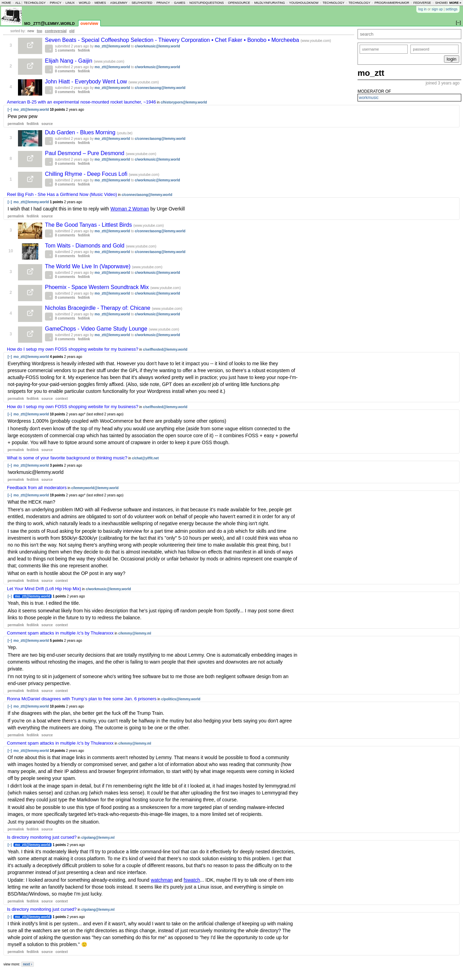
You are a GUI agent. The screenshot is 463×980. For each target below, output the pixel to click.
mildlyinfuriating (270, 3)
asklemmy (119, 3)
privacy (163, 3)
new (31, 31)
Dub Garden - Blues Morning (81, 132)
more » (455, 3)
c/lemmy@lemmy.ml (135, 633)
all (18, 3)
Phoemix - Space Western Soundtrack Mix (98, 287)
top (39, 31)
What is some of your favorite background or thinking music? (67, 458)
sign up (437, 9)
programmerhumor (392, 3)
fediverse (422, 3)
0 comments (65, 71)
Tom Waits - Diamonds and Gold (85, 246)
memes (100, 3)
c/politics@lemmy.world (181, 699)
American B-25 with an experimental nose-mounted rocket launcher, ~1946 (81, 102)
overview (89, 24)
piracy (56, 3)
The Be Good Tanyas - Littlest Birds (89, 225)
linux (70, 3)
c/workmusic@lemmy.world (158, 46)
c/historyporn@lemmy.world (184, 102)
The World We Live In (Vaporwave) (89, 266)
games (180, 3)
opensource (239, 3)
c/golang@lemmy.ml (98, 838)
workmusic (369, 98)
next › (27, 964)
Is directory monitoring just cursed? (42, 837)
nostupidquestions (207, 3)
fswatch (192, 880)
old (72, 31)
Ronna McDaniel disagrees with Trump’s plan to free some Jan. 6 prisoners (82, 699)
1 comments (65, 50)
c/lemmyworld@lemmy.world (95, 488)
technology (35, 3)
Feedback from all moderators (37, 488)
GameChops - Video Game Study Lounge (97, 329)
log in (423, 9)
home (6, 3)
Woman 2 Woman (130, 209)
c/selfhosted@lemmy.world (165, 349)
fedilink (84, 50)
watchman (162, 880)
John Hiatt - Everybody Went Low (87, 82)
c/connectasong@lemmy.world (160, 88)
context (62, 399)
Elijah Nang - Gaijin (69, 61)
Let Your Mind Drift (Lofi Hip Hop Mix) (44, 589)
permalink (16, 124)
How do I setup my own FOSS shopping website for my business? (73, 349)
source (47, 124)
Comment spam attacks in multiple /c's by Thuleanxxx (60, 633)
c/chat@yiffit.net (146, 458)
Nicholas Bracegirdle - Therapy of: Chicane (98, 308)
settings (452, 9)
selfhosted (142, 3)
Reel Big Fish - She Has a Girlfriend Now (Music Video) (62, 194)
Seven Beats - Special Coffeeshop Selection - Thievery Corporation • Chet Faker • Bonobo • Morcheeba (173, 40)
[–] (10, 110)
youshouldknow (304, 3)
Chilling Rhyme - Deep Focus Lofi (87, 174)
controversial (56, 31)
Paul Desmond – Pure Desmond (85, 153)
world (85, 3)
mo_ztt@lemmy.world (49, 23)
